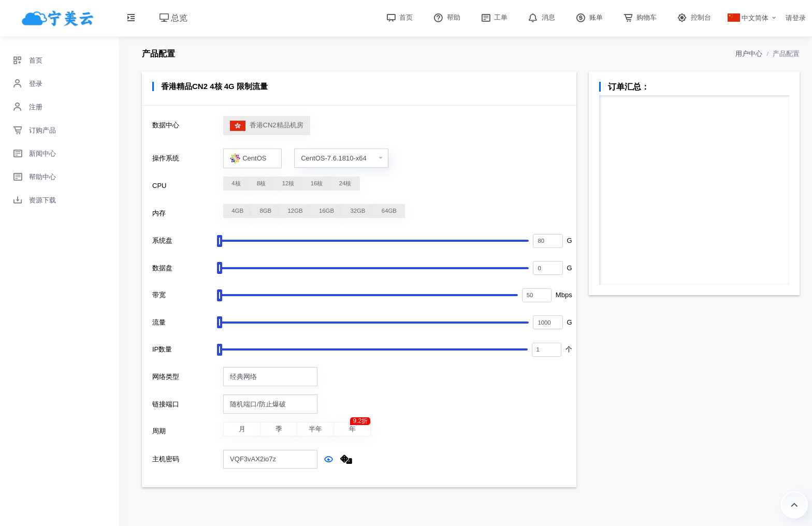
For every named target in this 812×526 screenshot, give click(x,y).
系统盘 (162, 240)
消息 (541, 17)
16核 (317, 183)
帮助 (446, 17)
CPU (159, 186)
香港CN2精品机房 (266, 126)
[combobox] (252, 158)
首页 (399, 17)
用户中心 (749, 54)
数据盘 (162, 268)
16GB (327, 211)
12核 (288, 183)
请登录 (796, 18)
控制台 (693, 17)
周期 (159, 431)
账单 (588, 17)
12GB (295, 211)
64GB (389, 211)
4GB (237, 211)
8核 (261, 183)
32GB (358, 211)
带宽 (159, 295)
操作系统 (166, 158)
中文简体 (748, 18)
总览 (173, 18)
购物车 (639, 17)
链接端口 (166, 404)
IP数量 (162, 349)
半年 (315, 430)
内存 (159, 213)
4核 (236, 183)
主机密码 (166, 459)
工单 (494, 17)
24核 (345, 183)
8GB (265, 211)
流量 (159, 322)
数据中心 (166, 125)
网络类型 (166, 377)
